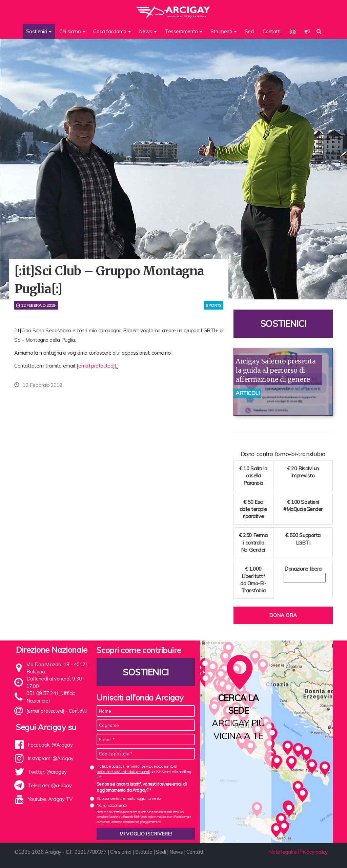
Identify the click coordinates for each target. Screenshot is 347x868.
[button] (307, 31)
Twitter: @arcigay (47, 772)
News (176, 852)
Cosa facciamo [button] (112, 31)
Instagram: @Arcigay (51, 758)
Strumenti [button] (224, 31)
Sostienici (283, 324)
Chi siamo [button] (72, 31)
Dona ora (283, 615)
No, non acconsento (111, 805)
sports (213, 305)
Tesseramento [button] (183, 31)
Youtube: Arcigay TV (50, 799)
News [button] (148, 31)
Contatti (272, 31)
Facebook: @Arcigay (50, 745)
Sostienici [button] (39, 31)
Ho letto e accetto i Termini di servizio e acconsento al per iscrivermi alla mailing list (144, 772)
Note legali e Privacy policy (298, 852)
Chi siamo (121, 852)
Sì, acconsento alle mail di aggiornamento (129, 798)
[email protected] (96, 366)
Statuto (144, 852)
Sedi (250, 31)
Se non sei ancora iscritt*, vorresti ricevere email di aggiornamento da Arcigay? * (141, 787)
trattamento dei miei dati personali (123, 772)
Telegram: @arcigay (50, 785)
